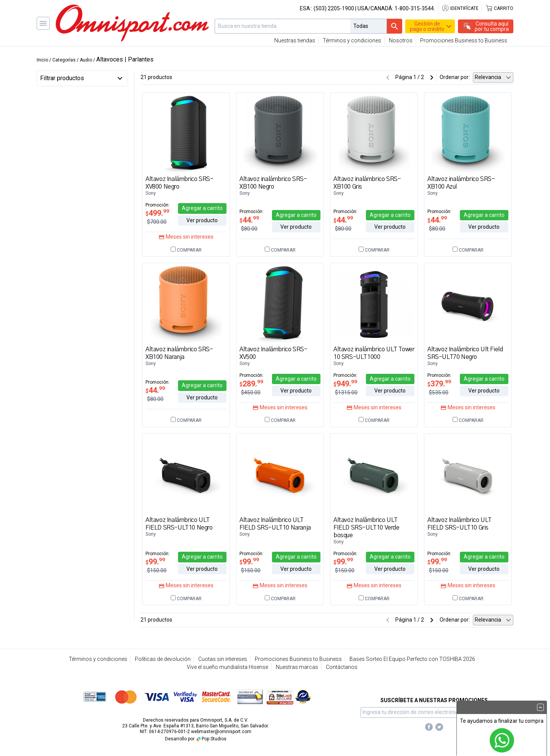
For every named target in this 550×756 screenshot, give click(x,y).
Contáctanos (342, 667)
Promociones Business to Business (464, 40)
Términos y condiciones (352, 40)
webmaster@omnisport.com (221, 732)
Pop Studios (211, 739)
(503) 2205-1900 (334, 8)
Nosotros (401, 40)
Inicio (42, 60)
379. (439, 384)
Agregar (202, 208)
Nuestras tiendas (295, 40)
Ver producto (202, 220)
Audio (86, 60)
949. (345, 384)
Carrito (499, 8)
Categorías (64, 60)
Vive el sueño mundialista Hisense (227, 667)
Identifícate (460, 8)
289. (251, 384)
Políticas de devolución (163, 659)
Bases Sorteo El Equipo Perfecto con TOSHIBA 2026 (412, 659)
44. (249, 220)
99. (155, 562)
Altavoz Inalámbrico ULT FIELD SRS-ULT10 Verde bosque (366, 528)
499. (157, 213)
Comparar (186, 250)
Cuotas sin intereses (223, 659)
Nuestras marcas (297, 667)
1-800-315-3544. (415, 8)
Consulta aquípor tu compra (492, 26)
